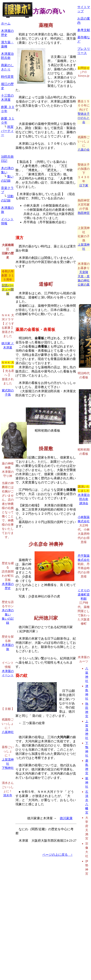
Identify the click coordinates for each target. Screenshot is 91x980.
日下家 (84, 185)
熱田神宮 (84, 213)
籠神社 (87, 782)
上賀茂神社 (87, 730)
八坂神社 (8, 732)
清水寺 (8, 795)
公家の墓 (84, 284)
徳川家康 (66, 818)
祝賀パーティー (7, 131)
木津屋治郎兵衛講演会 (84, 499)
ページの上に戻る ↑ (57, 855)
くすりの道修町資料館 (84, 594)
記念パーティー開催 (8, 289)
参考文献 (84, 30)
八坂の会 (84, 150)
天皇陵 (84, 272)
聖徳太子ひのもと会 (84, 118)
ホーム (6, 23)
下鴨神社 (8, 768)
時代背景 (7, 77)
